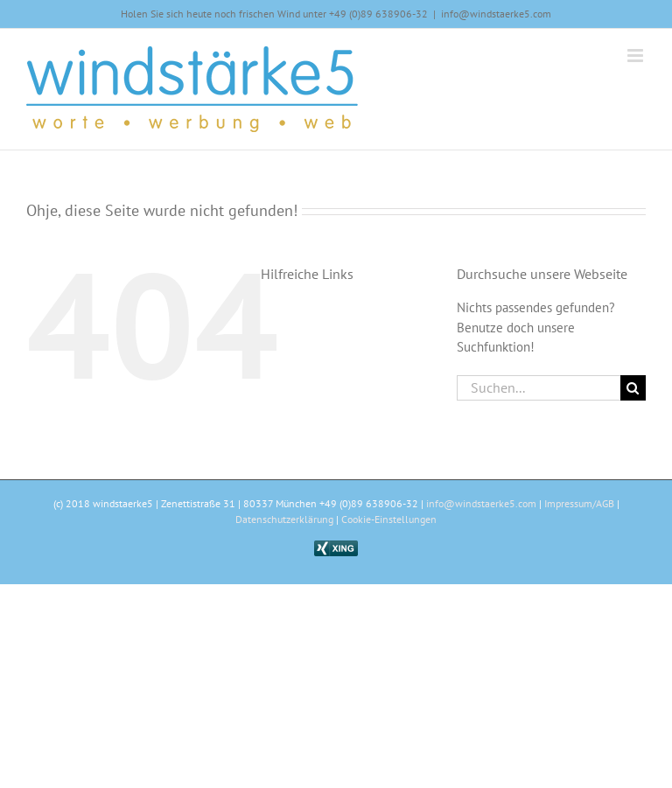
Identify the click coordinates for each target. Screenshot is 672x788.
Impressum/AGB (579, 503)
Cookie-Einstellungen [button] (389, 519)
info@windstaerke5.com (496, 14)
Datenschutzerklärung (284, 519)
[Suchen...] (539, 388)
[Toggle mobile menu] (637, 56)
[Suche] (633, 388)
